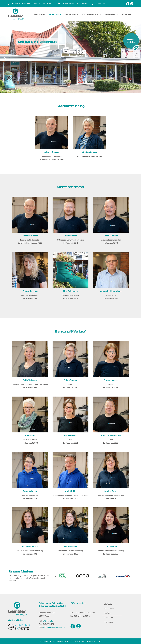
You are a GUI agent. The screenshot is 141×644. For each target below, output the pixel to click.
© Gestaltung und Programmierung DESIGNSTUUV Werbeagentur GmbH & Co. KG (71, 641)
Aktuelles (112, 14)
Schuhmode (109, 608)
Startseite (39, 14)
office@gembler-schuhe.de (54, 627)
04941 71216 (48, 621)
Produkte (72, 14)
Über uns (55, 14)
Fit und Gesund (92, 14)
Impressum (108, 622)
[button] (55, 576)
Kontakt (127, 14)
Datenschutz (109, 618)
